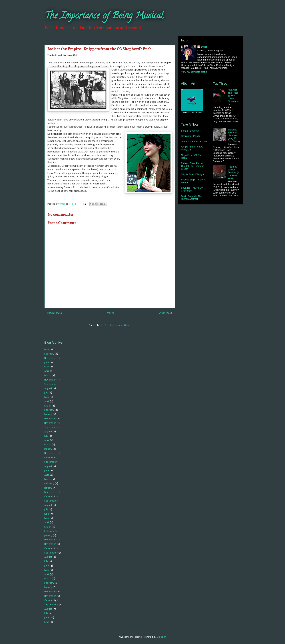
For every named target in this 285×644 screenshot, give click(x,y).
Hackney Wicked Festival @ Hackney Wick (233, 172)
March (48, 375)
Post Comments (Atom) (117, 325)
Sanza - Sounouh (190, 131)
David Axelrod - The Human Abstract (191, 198)
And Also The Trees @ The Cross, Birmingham (233, 97)
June (47, 362)
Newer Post (55, 313)
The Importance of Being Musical (104, 17)
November (50, 358)
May (47, 349)
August (48, 388)
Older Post (165, 313)
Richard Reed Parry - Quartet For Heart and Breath (193, 166)
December (50, 419)
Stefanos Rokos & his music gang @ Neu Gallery (234, 135)
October (49, 457)
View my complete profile (194, 72)
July (46, 393)
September (51, 384)
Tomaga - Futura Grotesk (194, 141)
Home (110, 313)
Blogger (161, 637)
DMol (204, 47)
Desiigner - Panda (190, 136)
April (47, 371)
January (48, 414)
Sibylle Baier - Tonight (192, 174)
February (49, 354)
